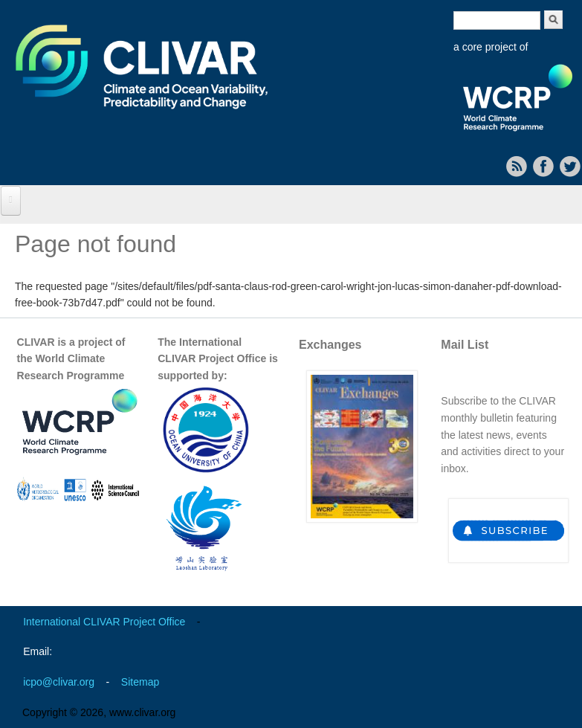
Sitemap (140, 682)
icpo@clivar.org (59, 682)
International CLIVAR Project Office (104, 622)
